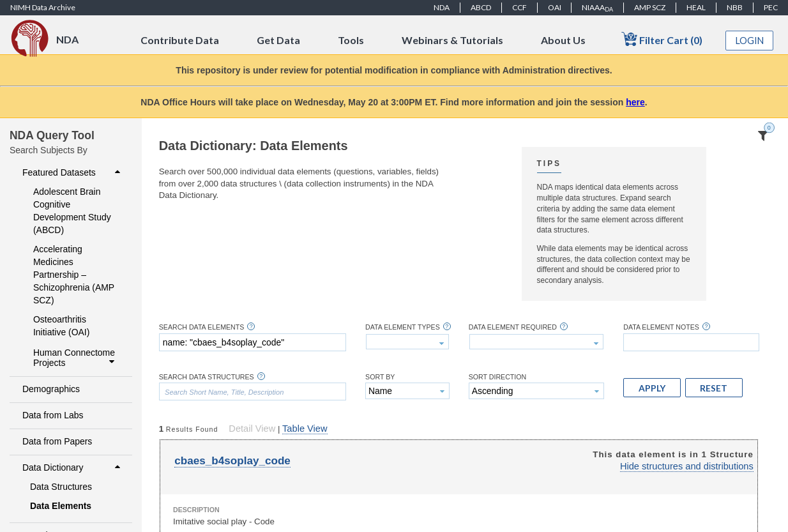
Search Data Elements (202, 327)
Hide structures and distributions (687, 466)
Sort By (380, 377)
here (635, 102)
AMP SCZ (650, 7)
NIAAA (597, 8)
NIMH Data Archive (43, 7)
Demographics (51, 389)
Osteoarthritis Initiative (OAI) (61, 326)
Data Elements (61, 506)
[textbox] (253, 342)
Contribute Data (180, 40)
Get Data (278, 40)
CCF (519, 7)
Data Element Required (513, 327)
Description (196, 510)
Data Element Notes (661, 327)
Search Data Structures (207, 377)
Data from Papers (57, 441)
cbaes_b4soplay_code (232, 461)
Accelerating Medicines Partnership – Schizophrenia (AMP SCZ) (74, 275)
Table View (305, 429)
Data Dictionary (73, 467)
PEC (771, 7)
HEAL (696, 7)
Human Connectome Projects (75, 358)
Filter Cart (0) (662, 39)
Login (750, 41)
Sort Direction (498, 377)
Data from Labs (53, 415)
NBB (735, 7)
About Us (563, 40)
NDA (442, 7)
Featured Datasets (73, 172)
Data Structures (61, 487)
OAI (555, 7)
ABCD (481, 7)
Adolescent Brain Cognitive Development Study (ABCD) (72, 211)
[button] (652, 388)
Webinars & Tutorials (452, 40)
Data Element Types (403, 327)
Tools (351, 40)
